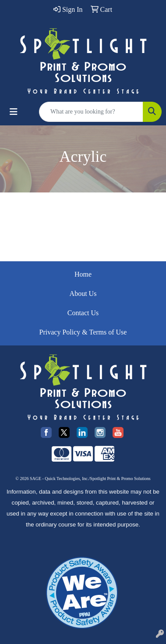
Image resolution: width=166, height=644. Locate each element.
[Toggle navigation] (14, 112)
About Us (83, 294)
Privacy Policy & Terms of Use (83, 332)
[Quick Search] (91, 112)
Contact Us (83, 313)
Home (83, 274)
